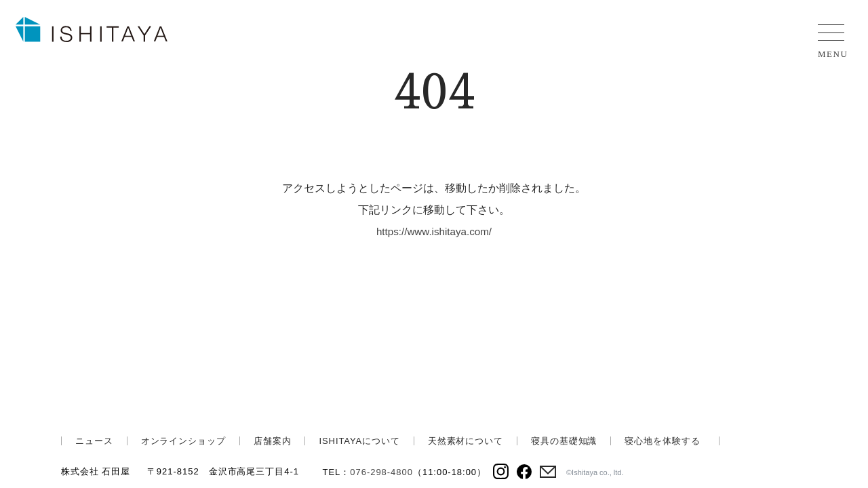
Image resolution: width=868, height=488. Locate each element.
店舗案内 (273, 441)
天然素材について (466, 441)
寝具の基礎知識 (564, 441)
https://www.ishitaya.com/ (434, 231)
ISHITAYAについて (359, 441)
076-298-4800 (381, 472)
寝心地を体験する (662, 441)
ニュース (94, 441)
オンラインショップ (183, 441)
